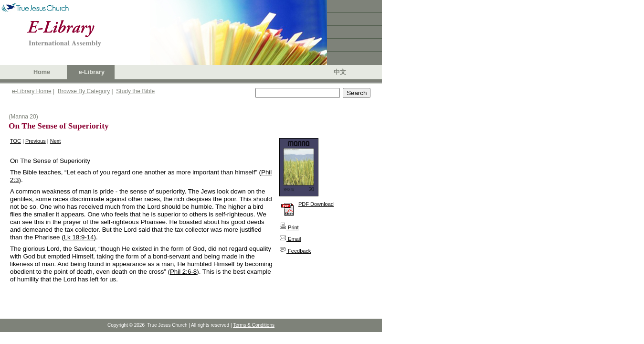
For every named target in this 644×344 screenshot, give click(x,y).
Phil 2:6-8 (183, 272)
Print (289, 227)
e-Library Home (32, 91)
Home (42, 72)
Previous (36, 141)
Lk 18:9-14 (79, 237)
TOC (16, 141)
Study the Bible (135, 91)
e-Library (92, 72)
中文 (340, 72)
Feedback (295, 251)
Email (290, 239)
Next (56, 141)
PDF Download (316, 204)
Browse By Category (84, 91)
